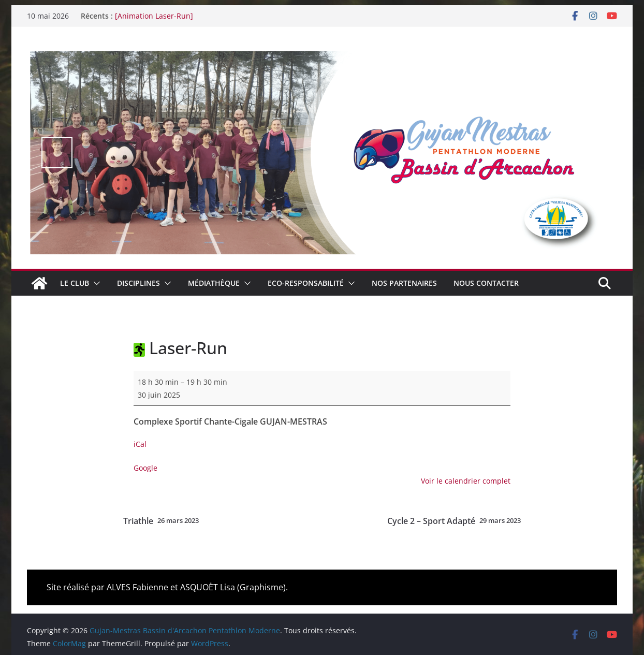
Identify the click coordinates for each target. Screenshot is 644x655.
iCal (140, 444)
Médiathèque (214, 283)
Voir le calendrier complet (466, 481)
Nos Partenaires (404, 283)
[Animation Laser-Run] (154, 16)
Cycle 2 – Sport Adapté (454, 521)
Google (145, 468)
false (57, 153)
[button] (95, 283)
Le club (75, 283)
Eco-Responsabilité (306, 283)
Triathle (161, 521)
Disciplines (138, 283)
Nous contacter (486, 283)
